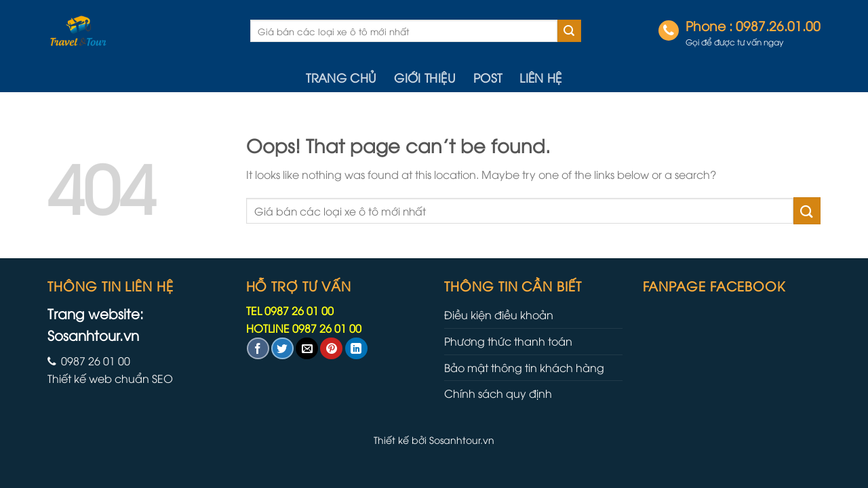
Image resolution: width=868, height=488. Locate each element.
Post (488, 77)
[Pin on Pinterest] (331, 349)
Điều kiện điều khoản (499, 314)
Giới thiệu (425, 77)
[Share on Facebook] (258, 349)
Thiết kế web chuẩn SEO (110, 378)
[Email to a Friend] (307, 349)
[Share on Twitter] (282, 349)
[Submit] (569, 31)
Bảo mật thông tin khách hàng (524, 367)
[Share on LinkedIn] (356, 349)
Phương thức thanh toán (508, 341)
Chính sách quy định (498, 393)
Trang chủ (341, 77)
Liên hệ (540, 77)
